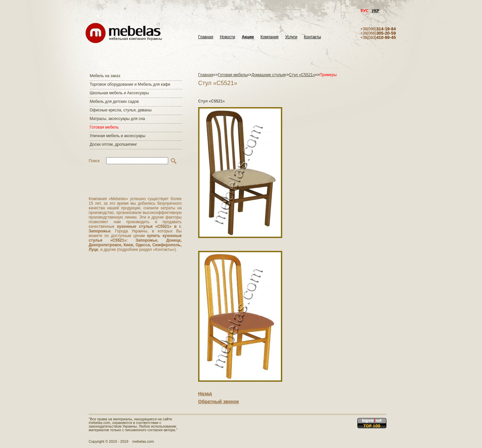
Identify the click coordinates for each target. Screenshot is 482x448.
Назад (205, 394)
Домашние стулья (269, 75)
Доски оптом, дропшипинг (113, 144)
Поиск (94, 161)
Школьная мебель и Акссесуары (119, 93)
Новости (227, 37)
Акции (248, 37)
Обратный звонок (219, 402)
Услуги (291, 37)
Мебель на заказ (105, 76)
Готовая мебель (104, 127)
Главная (206, 37)
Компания (270, 37)
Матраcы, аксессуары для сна (117, 119)
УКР (375, 11)
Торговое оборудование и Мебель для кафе (130, 84)
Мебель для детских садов (114, 102)
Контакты (313, 37)
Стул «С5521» (302, 75)
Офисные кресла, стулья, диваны (121, 110)
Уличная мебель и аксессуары (118, 136)
